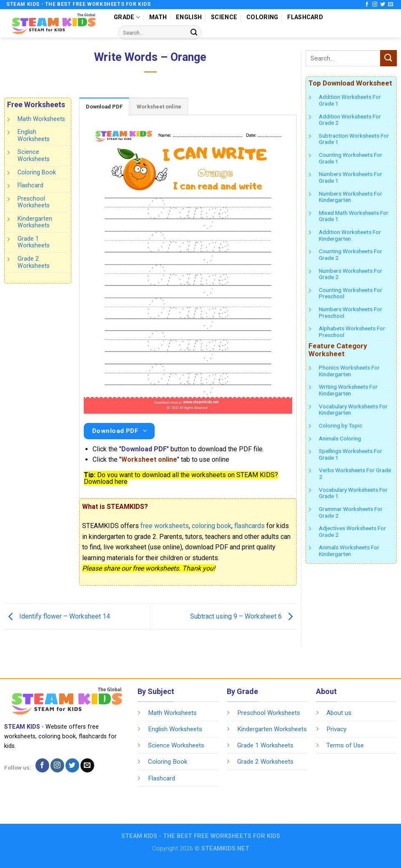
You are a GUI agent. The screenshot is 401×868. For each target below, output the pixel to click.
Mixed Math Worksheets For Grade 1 (354, 216)
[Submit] (194, 33)
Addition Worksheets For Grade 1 (350, 100)
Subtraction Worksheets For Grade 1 (354, 139)
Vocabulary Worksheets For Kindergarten (353, 410)
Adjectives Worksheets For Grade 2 (352, 531)
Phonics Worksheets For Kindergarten (349, 371)
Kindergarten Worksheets (35, 222)
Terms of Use (345, 745)
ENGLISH (189, 17)
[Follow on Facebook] (367, 5)
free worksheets (165, 526)
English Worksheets (34, 136)
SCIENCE (224, 17)
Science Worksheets (34, 156)
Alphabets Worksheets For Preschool (352, 332)
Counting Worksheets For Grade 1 (351, 158)
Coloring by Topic (341, 425)
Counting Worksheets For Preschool (351, 293)
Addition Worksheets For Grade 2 (350, 120)
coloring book (212, 526)
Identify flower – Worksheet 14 (57, 616)
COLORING (262, 17)
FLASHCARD (305, 17)
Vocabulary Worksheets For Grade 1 (353, 493)
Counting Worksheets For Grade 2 (351, 254)
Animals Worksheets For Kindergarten (349, 551)
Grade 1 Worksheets (34, 242)
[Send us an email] (391, 5)
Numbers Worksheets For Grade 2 (351, 274)
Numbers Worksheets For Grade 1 (351, 177)
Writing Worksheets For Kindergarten (348, 390)
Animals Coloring (340, 438)
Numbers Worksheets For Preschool (351, 312)
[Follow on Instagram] (375, 5)
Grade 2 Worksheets (34, 262)
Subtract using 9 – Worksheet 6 (243, 616)
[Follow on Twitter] (383, 5)
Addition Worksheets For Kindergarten (350, 235)
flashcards (249, 526)
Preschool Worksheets (34, 202)
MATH (158, 17)
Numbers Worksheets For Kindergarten (351, 197)
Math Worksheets (41, 119)
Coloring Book (37, 172)
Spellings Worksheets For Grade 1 (351, 454)
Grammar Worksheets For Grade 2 (351, 512)
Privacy (336, 729)
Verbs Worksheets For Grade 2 (355, 473)
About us (339, 713)
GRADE (127, 17)
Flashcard (30, 185)
